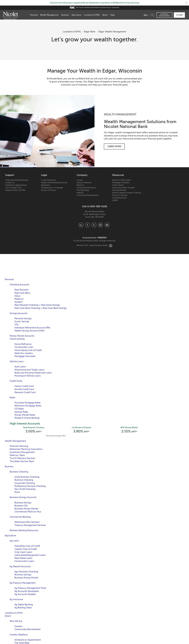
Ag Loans (14, 541)
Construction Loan (24, 347)
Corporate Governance (86, 188)
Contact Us (10, 183)
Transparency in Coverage (52, 188)
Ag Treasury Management (23, 583)
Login (179, 15)
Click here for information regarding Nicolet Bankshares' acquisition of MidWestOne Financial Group (94, 3)
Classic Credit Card (24, 386)
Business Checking (19, 472)
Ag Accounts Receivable (27, 591)
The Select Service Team (22, 461)
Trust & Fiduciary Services (22, 458)
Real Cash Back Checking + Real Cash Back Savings (40, 308)
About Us (80, 185)
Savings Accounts (18, 313)
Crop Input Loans (23, 552)
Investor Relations (84, 183)
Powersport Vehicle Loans (28, 376)
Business (65, 15)
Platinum (19, 299)
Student (18, 302)
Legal (44, 175)
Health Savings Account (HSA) (29, 331)
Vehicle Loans (17, 361)
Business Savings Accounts (23, 497)
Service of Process (49, 190)
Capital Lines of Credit (26, 549)
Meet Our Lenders (24, 353)
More (17, 492)
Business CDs (21, 506)
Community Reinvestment (88, 195)
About (105, 15)
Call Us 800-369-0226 (95, 206)
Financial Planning (19, 446)
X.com (94, 225)
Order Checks (118, 185)
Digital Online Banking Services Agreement (54, 184)
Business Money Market (26, 509)
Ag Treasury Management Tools (30, 588)
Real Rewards (21, 290)
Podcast (80, 193)
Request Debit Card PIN (15, 190)
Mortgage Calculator (121, 183)
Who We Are (16, 621)
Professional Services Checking (30, 486)
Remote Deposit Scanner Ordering (127, 193)
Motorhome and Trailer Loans (29, 370)
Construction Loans (24, 561)
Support (10, 175)
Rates (12, 397)
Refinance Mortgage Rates (28, 406)
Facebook (88, 225)
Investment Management (22, 452)
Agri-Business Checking (26, 572)
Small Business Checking (27, 477)
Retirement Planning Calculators (26, 449)
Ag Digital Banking (24, 605)
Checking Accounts (19, 285)
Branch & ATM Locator (122, 180)
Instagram (101, 225)
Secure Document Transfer (123, 188)
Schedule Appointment (164, 15)
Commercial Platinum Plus (28, 512)
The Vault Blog (83, 190)
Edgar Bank (90, 32)
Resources (118, 175)
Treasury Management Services (30, 525)
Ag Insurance (16, 599)
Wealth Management (49, 15)
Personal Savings (23, 318)
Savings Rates (21, 412)
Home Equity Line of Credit (28, 350)
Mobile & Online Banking (27, 418)
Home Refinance (23, 344)
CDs (17, 324)
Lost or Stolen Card (13, 188)
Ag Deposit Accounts (20, 566)
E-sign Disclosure (48, 180)
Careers (80, 180)
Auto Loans (20, 367)
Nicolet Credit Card (24, 389)
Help (112, 15)
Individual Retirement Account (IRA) (32, 328)
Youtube (107, 225)
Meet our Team (17, 455)
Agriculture (76, 15)
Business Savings (23, 503)
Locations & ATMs (92, 15)
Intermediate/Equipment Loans (30, 555)
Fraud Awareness (119, 198)
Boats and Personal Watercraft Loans (33, 373)
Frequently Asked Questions (17, 180)
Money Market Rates (25, 415)
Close (186, 3)
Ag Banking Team (23, 608)
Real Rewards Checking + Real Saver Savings (37, 305)
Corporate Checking (25, 483)
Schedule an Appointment (16, 185)
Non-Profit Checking (25, 489)
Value (17, 296)
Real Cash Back (22, 293)
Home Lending (17, 339)
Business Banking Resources (24, 530)
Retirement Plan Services (27, 522)
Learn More (114, 146)
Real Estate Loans (23, 558)
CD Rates (19, 409)
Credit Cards (16, 381)
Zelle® (115, 200)
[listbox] (146, 15)
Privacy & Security (120, 195)
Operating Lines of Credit (27, 546)
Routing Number (119, 190)
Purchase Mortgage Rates (27, 403)
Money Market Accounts (22, 336)
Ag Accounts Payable (25, 594)
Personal (34, 15)
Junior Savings (22, 321)
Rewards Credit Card (25, 392)
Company (82, 175)
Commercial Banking (20, 517)
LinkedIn (81, 225)
